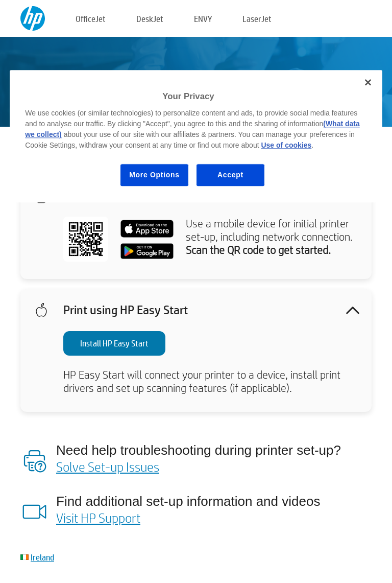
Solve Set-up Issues (108, 467)
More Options (154, 175)
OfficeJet (91, 19)
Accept (230, 175)
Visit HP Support (98, 518)
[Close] (368, 82)
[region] (196, 136)
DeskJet (150, 19)
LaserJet (257, 19)
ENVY (203, 19)
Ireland (42, 557)
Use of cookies (286, 145)
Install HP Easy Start (114, 343)
